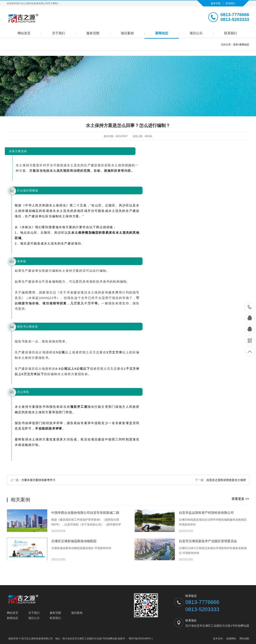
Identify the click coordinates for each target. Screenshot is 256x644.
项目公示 (196, 33)
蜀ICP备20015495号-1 (141, 639)
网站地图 (244, 639)
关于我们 (59, 33)
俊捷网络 (231, 639)
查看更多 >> (240, 499)
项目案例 (127, 33)
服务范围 (216, 3)
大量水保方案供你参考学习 (38, 480)
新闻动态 (162, 33)
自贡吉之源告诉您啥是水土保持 (226, 480)
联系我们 (230, 3)
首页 (236, 45)
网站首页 (24, 33)
